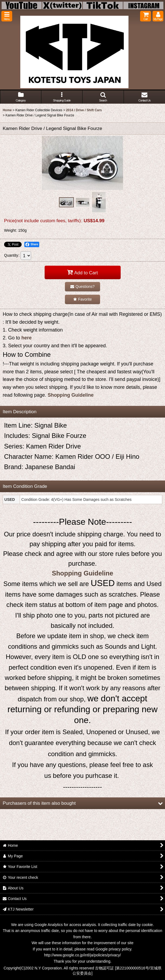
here (27, 338)
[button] (7, 16)
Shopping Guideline (71, 395)
